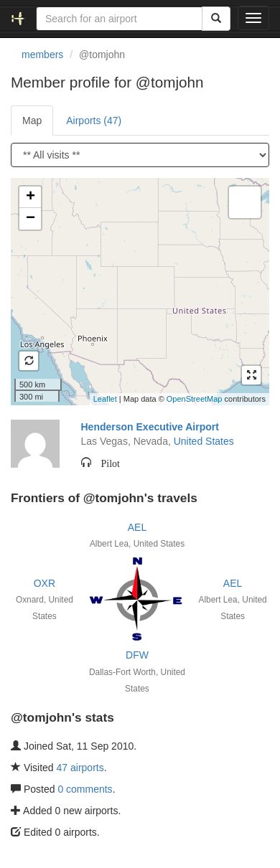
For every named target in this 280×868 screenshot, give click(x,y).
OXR (45, 583)
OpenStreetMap (195, 399)
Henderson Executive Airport (150, 427)
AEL (137, 527)
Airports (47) (94, 121)
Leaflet (105, 399)
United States (204, 441)
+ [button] (31, 197)
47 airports (80, 768)
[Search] (216, 19)
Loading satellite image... (138, 291)
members (42, 55)
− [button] (31, 219)
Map (32, 121)
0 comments (85, 789)
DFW (137, 655)
